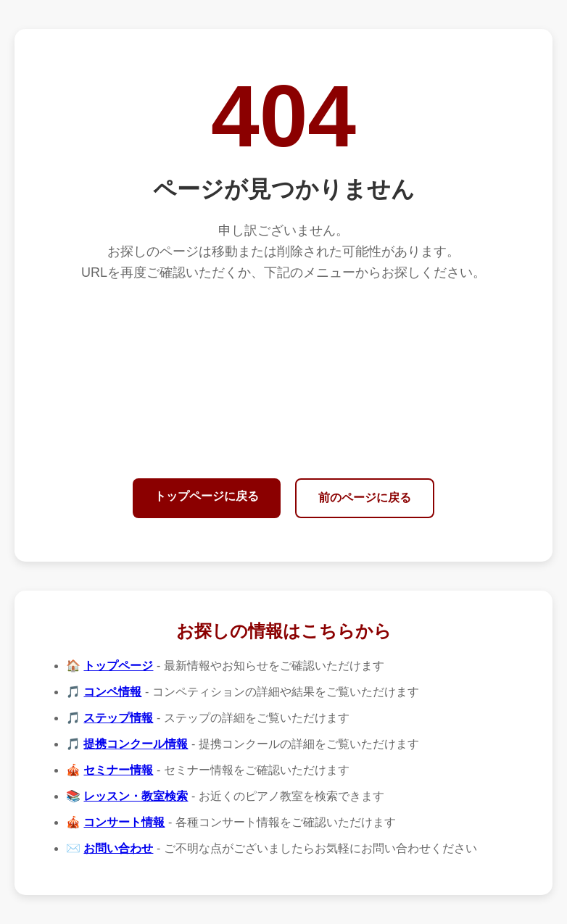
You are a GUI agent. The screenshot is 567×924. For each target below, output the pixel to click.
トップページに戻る (207, 496)
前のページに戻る (365, 498)
